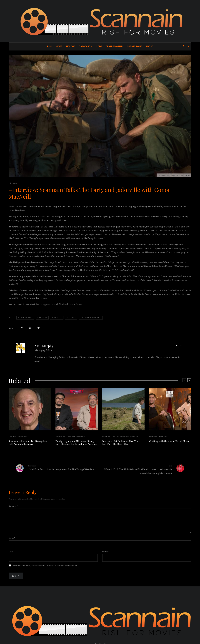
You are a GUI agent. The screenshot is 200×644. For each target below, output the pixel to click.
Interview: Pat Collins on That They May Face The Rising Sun (121, 443)
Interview (13, 183)
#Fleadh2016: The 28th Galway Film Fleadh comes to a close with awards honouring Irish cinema (137, 469)
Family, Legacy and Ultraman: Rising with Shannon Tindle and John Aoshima (76, 443)
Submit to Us (135, 46)
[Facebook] (183, 46)
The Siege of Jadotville (91, 318)
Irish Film (134, 437)
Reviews (70, 46)
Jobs (99, 46)
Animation (60, 437)
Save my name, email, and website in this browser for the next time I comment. (45, 569)
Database (84, 46)
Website (106, 555)
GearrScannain (115, 46)
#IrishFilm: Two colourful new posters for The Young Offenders (63, 467)
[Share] (22, 328)
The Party (72, 318)
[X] (189, 46)
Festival (115, 437)
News (59, 46)
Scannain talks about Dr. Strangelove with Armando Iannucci (28, 443)
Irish (49, 46)
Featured (13, 437)
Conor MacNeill (26, 318)
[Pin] (39, 328)
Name (12, 542)
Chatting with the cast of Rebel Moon (169, 441)
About (150, 46)
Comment (13, 506)
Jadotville (57, 318)
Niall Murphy (44, 346)
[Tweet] (30, 328)
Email (11, 555)
